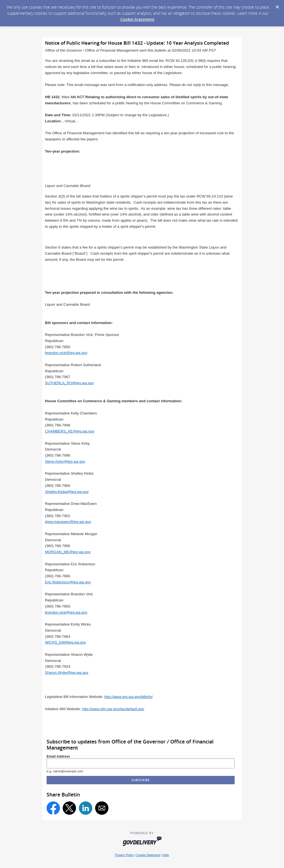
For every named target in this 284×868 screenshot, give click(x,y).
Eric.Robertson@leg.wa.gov (68, 582)
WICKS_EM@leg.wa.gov (65, 642)
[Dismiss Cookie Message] (277, 5)
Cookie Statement (137, 19)
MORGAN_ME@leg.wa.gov (68, 552)
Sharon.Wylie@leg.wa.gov (67, 673)
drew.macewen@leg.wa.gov (68, 522)
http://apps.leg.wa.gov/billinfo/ (129, 697)
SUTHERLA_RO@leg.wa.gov (69, 383)
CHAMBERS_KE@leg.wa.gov (70, 431)
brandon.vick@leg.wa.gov (66, 353)
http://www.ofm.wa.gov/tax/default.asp (113, 709)
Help (166, 855)
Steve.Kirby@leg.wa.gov (65, 461)
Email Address (58, 756)
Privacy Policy (125, 855)
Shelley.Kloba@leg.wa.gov (67, 492)
